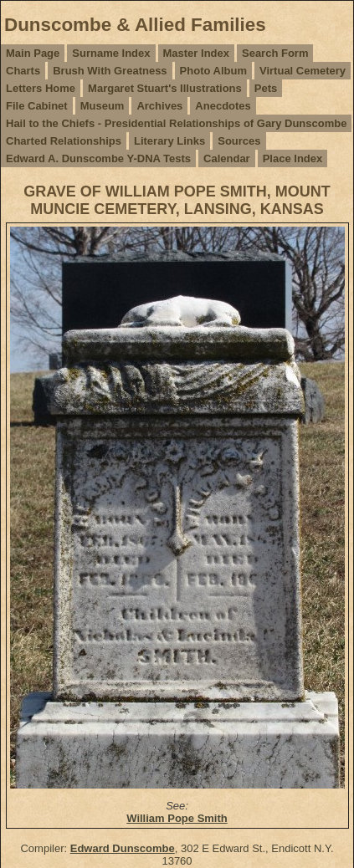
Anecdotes (223, 106)
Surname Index (111, 53)
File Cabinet (37, 106)
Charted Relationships (64, 141)
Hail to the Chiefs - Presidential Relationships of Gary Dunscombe (176, 123)
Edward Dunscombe (123, 848)
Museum (103, 106)
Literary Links (169, 141)
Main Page (33, 53)
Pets (266, 88)
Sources (239, 141)
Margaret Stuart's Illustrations (165, 88)
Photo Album (213, 71)
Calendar (227, 158)
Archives (159, 106)
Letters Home (41, 88)
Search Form (275, 53)
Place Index (293, 158)
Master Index (196, 53)
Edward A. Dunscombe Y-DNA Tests (98, 158)
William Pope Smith (177, 818)
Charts (23, 71)
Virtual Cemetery (303, 71)
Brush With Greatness (110, 71)
